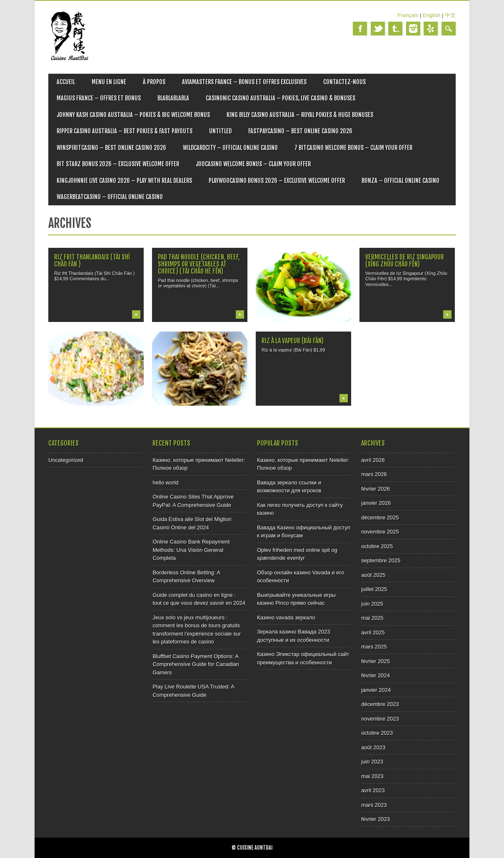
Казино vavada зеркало (286, 617)
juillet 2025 (374, 589)
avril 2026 (373, 460)
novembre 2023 (380, 719)
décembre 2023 (380, 704)
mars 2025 (374, 647)
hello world (165, 483)
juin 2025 (372, 604)
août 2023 (373, 747)
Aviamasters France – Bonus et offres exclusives (244, 82)
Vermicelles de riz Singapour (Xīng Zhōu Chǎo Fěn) (405, 261)
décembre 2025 (380, 518)
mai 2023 (372, 776)
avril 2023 (373, 790)
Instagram (413, 29)
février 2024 (376, 675)
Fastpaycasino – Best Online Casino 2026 (300, 131)
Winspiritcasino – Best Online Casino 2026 (111, 148)
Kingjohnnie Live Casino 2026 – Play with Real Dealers (124, 181)
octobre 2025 (377, 546)
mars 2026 (374, 474)
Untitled (220, 131)
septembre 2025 (381, 560)
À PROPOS (154, 82)
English (432, 15)
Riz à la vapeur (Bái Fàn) (293, 341)
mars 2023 (374, 805)
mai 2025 (372, 618)
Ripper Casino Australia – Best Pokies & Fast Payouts (125, 131)
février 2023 (376, 819)
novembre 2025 (380, 532)
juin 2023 (372, 762)
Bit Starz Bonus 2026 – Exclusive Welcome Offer (118, 164)
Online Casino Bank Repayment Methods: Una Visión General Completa (191, 550)
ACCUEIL (66, 82)
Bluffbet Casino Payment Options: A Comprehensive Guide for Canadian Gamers (196, 664)
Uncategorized (66, 460)
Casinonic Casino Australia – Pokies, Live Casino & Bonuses (281, 98)
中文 (450, 15)
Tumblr (395, 29)
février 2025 (376, 661)
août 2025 (373, 575)
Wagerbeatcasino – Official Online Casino (110, 197)
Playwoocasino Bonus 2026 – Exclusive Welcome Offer (277, 181)
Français (408, 15)
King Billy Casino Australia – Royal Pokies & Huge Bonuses (300, 115)
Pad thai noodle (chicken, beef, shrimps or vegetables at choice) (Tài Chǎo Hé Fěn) (199, 264)
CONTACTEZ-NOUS (344, 82)
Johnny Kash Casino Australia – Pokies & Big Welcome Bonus (133, 115)
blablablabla (173, 98)
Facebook (360, 29)
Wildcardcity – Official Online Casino (230, 148)
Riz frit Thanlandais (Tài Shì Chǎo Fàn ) (92, 261)
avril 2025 (373, 632)
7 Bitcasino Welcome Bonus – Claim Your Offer (353, 148)
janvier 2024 (376, 690)
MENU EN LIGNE (109, 82)
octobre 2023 (377, 733)
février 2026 (376, 489)
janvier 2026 (376, 503)
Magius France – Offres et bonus (99, 98)
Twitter (378, 29)
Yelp (431, 29)
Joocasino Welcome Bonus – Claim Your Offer (253, 164)
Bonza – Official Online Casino (400, 181)
